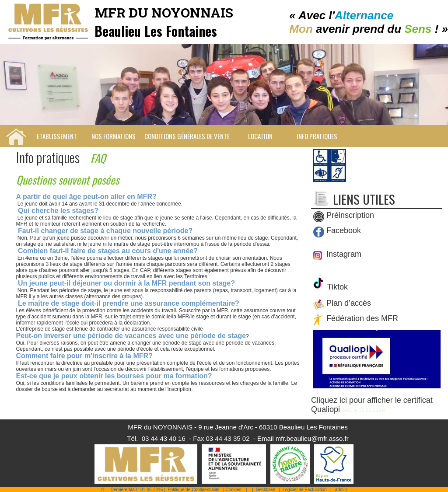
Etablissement (57, 136)
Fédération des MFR (362, 319)
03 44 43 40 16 (164, 438)
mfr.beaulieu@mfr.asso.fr (312, 438)
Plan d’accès (349, 304)
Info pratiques (317, 136)
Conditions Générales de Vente (187, 136)
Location (260, 136)
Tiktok (336, 287)
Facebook (344, 231)
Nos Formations (114, 136)
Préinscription (350, 216)
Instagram (343, 254)
